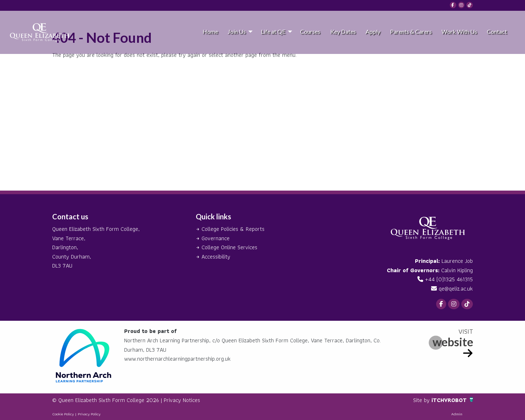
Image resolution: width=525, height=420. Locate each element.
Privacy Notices (182, 400)
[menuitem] (210, 31)
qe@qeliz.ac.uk (456, 289)
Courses (310, 31)
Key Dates (343, 31)
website (453, 342)
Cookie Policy (63, 414)
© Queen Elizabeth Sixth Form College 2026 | (108, 400)
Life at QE (273, 31)
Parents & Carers (411, 31)
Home (210, 31)
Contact (497, 31)
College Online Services (229, 247)
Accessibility (216, 257)
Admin (457, 414)
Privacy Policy (89, 414)
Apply (373, 31)
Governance (216, 238)
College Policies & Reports (233, 229)
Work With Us (459, 31)
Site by (422, 400)
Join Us (237, 31)
